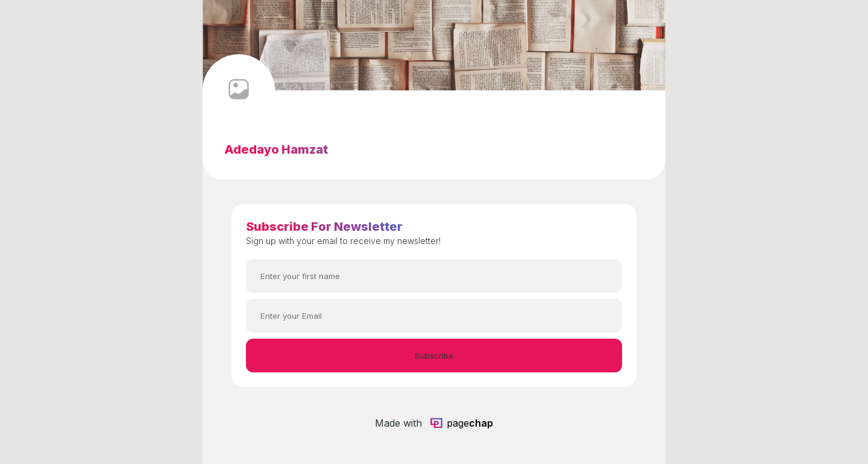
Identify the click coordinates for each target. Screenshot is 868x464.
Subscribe (434, 356)
